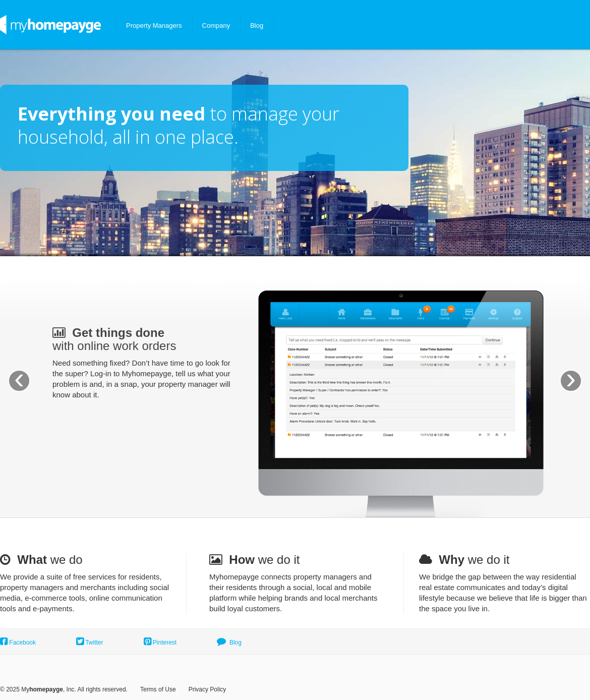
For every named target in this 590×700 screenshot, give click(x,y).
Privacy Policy (208, 689)
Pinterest (160, 643)
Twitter (90, 643)
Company (216, 25)
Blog (257, 25)
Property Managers (154, 25)
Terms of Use (158, 689)
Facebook (18, 643)
